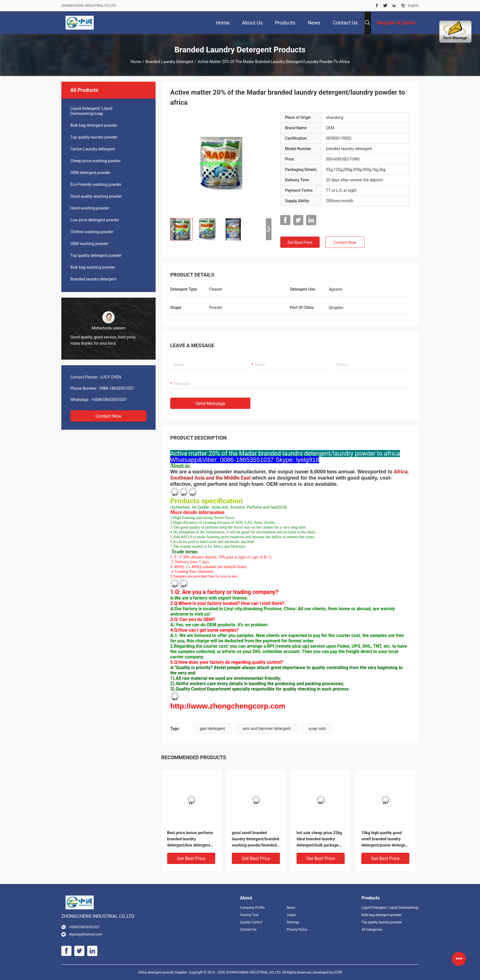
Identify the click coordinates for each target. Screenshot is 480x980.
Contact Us (248, 930)
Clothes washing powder (92, 232)
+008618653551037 (109, 400)
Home (136, 62)
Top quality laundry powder (94, 137)
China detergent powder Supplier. (163, 972)
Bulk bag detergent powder (94, 125)
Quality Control (251, 922)
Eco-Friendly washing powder (96, 184)
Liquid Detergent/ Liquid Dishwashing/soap (91, 111)
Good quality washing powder (96, 196)
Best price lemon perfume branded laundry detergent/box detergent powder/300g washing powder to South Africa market (190, 839)
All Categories (372, 930)
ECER (338, 972)
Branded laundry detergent (169, 62)
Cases (291, 915)
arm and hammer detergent (267, 729)
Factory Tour (249, 915)
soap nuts (317, 729)
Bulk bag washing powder (93, 267)
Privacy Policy (297, 930)
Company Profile (252, 908)
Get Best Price (300, 242)
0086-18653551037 (117, 388)
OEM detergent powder (90, 173)
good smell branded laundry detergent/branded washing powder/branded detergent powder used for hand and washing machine (256, 839)
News (291, 908)
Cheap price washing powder (96, 161)
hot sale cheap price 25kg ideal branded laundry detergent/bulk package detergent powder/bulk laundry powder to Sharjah (320, 839)
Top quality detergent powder (96, 255)
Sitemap (293, 922)
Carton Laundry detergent (93, 149)
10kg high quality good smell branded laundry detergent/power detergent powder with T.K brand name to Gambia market (385, 839)
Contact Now (108, 416)
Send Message (210, 403)
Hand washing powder (90, 208)
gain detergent (212, 729)
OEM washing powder (89, 244)
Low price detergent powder (95, 220)
